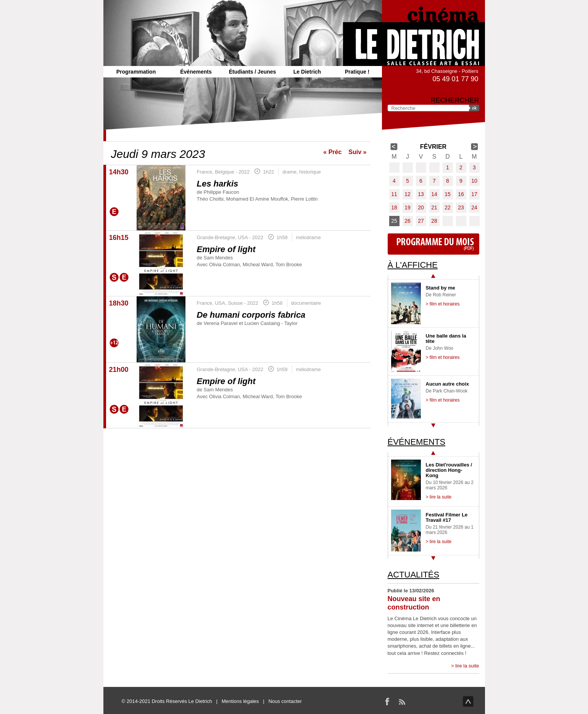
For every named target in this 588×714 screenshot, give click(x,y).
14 (434, 194)
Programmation (136, 72)
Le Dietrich (307, 72)
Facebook (387, 701)
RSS (402, 701)
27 (421, 221)
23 (461, 207)
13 (421, 194)
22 (448, 207)
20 (421, 207)
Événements (196, 72)
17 (474, 194)
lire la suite (467, 666)
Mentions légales (240, 701)
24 (474, 207)
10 (474, 181)
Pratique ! (357, 72)
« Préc (332, 152)
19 (408, 207)
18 (394, 207)
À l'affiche (413, 265)
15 (448, 194)
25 (394, 221)
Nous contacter (285, 701)
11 (394, 194)
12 (408, 194)
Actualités (414, 575)
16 (461, 194)
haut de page (468, 701)
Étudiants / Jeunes (253, 72)
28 (434, 221)
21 (434, 207)
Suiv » (357, 152)
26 (408, 221)
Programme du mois (433, 244)
